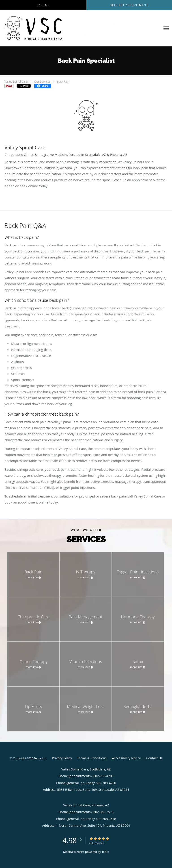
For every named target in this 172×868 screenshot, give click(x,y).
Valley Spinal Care (16, 81)
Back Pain (63, 81)
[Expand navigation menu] (166, 28)
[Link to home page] (80, 28)
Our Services (42, 81)
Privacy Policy (62, 758)
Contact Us (154, 758)
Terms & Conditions (92, 758)
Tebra (105, 852)
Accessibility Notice (126, 758)
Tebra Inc (40, 758)
